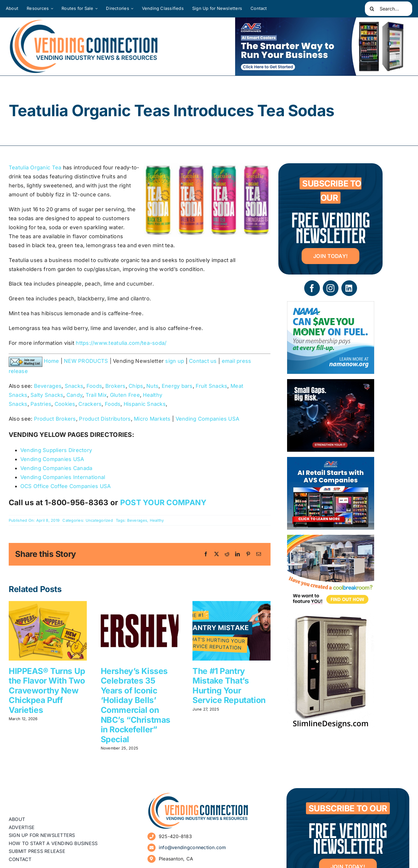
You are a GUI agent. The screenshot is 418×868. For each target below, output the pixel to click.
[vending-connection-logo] (198, 795)
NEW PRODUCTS (86, 361)
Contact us (203, 361)
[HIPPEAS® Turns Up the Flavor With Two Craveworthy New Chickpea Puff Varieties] (48, 604)
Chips (136, 386)
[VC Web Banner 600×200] (322, 46)
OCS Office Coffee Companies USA (65, 486)
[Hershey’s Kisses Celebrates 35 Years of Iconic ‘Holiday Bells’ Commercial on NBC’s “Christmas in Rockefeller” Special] (140, 604)
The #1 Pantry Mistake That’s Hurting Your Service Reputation (229, 686)
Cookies (65, 404)
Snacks (74, 386)
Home (51, 361)
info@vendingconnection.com (192, 847)
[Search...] (389, 9)
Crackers (90, 404)
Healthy (157, 520)
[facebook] (312, 288)
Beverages (48, 386)
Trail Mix (96, 395)
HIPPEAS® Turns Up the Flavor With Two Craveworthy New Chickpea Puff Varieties (47, 691)
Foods (94, 386)
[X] (217, 554)
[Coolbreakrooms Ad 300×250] (331, 539)
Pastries (41, 404)
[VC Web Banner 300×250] (331, 461)
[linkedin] (349, 288)
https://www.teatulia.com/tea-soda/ (121, 343)
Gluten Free (125, 395)
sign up (175, 361)
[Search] (372, 9)
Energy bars (177, 386)
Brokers (116, 386)
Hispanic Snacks (145, 404)
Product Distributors (105, 419)
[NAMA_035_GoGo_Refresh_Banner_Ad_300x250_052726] (331, 305)
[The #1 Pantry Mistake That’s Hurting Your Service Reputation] (231, 604)
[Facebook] (206, 554)
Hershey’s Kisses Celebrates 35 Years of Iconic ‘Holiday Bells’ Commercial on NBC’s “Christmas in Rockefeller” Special (136, 705)
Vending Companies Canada (56, 468)
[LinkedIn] (237, 554)
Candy (74, 395)
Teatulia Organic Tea (35, 167)
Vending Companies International (63, 477)
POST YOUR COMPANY (163, 502)
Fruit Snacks (211, 386)
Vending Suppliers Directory (56, 450)
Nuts (152, 386)
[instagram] (331, 288)
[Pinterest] (248, 554)
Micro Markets (152, 419)
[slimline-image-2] (331, 617)
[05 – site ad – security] (331, 383)
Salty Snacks (47, 395)
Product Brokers (55, 419)
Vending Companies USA (208, 419)
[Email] (259, 554)
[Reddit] (227, 554)
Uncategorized (99, 520)
